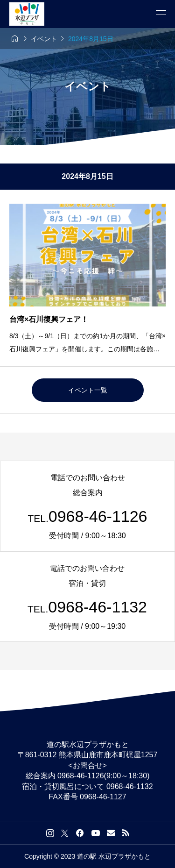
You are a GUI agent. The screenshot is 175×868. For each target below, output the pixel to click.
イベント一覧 (88, 390)
